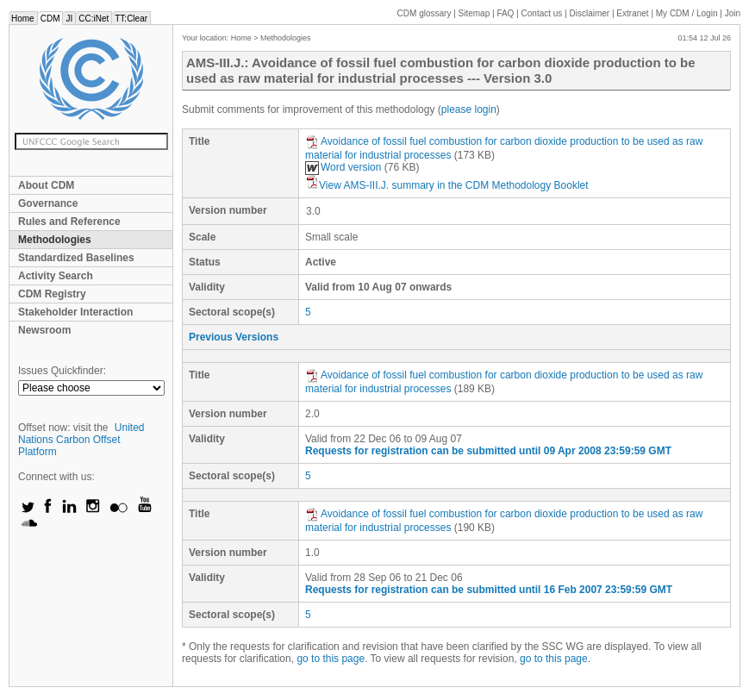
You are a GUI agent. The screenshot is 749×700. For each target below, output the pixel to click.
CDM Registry (52, 294)
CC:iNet (94, 19)
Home (23, 19)
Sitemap (474, 13)
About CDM (46, 185)
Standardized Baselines (76, 258)
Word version (343, 167)
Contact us (542, 13)
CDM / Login (688, 13)
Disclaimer (590, 13)
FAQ (505, 13)
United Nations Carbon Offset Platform (81, 440)
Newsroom (44, 330)
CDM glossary (424, 13)
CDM (50, 19)
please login (469, 109)
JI (69, 19)
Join (733, 13)
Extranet (632, 13)
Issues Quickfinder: (62, 371)
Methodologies (55, 240)
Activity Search (56, 276)
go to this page (331, 659)
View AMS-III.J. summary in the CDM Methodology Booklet (447, 185)
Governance (48, 203)
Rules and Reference (69, 222)
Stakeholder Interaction (75, 312)
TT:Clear (131, 19)
